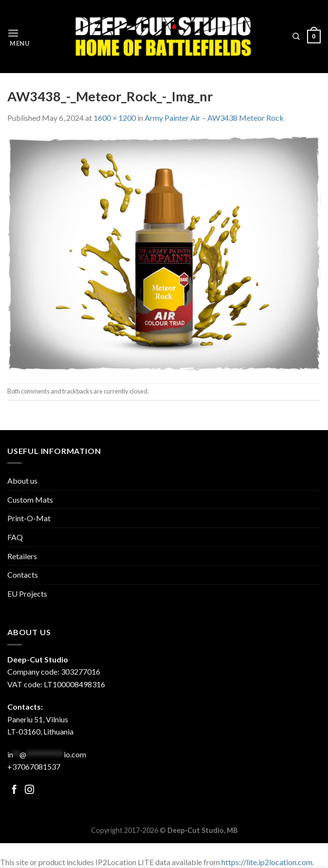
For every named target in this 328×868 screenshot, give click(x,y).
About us (22, 481)
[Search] (296, 37)
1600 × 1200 (115, 118)
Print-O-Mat (29, 518)
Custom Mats (30, 500)
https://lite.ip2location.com (267, 862)
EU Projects (27, 594)
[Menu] (21, 37)
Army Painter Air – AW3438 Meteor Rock (214, 118)
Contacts (23, 575)
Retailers (22, 556)
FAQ (15, 537)
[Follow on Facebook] (14, 790)
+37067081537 (34, 766)
